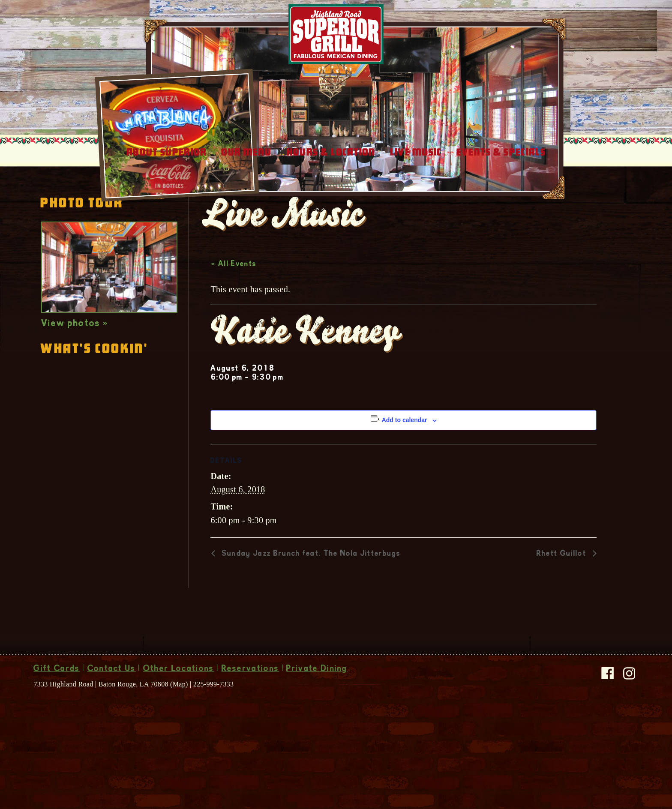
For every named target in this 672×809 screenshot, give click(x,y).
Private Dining (317, 725)
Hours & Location (331, 208)
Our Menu (246, 208)
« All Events (234, 321)
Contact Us (112, 725)
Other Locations (179, 725)
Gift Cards (57, 725)
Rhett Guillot (562, 610)
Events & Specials (501, 208)
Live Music (416, 208)
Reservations (250, 725)
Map (179, 740)
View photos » (75, 380)
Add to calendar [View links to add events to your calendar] (405, 476)
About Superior (166, 208)
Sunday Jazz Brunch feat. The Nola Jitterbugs (310, 610)
